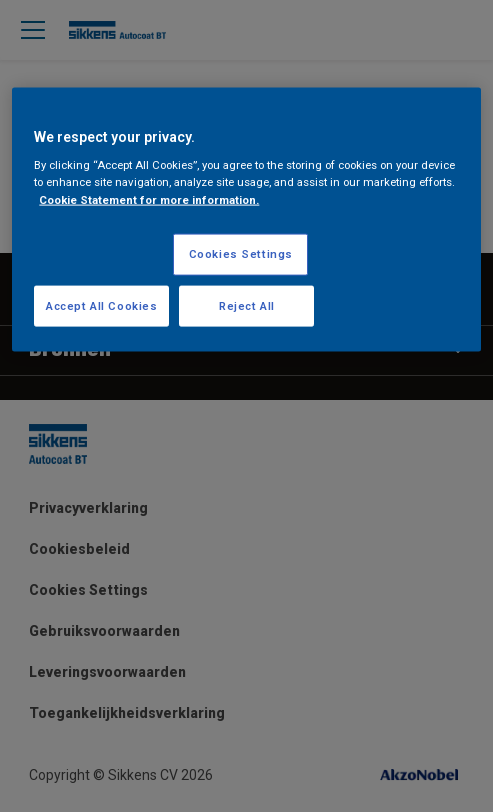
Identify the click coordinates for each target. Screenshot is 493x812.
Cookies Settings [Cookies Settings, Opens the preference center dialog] (241, 253)
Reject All (247, 305)
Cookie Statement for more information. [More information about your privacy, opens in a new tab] (149, 199)
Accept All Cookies (101, 305)
